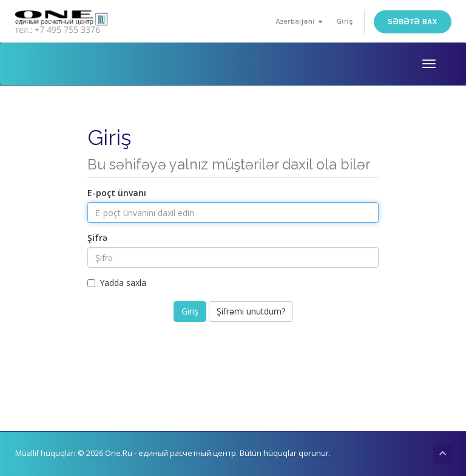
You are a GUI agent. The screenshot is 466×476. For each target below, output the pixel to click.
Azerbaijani (299, 21)
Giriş (345, 21)
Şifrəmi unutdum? (251, 311)
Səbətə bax (413, 22)
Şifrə (97, 238)
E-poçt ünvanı (117, 193)
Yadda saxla (117, 283)
